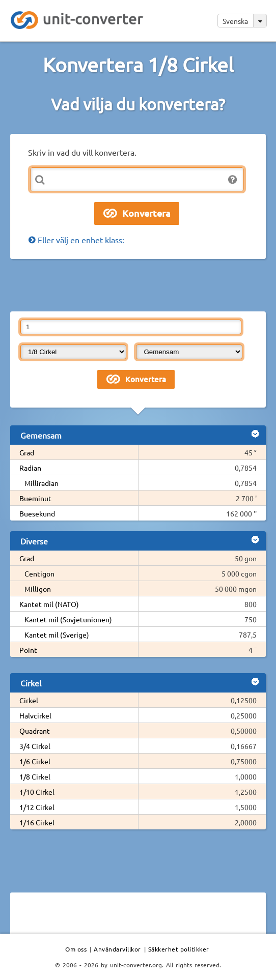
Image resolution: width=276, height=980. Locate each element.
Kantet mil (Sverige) (57, 635)
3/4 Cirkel (35, 746)
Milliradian (42, 483)
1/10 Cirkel (37, 792)
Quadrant (35, 731)
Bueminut (35, 498)
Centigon (39, 573)
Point (28, 650)
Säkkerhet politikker (179, 949)
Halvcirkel (35, 715)
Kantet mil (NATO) (49, 604)
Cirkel (29, 700)
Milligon (38, 589)
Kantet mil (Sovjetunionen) (68, 619)
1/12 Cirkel (37, 807)
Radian (30, 468)
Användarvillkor (117, 949)
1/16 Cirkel (37, 822)
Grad (27, 452)
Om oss (76, 949)
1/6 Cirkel (35, 761)
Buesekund (37, 513)
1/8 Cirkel (35, 776)
